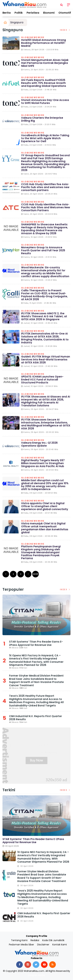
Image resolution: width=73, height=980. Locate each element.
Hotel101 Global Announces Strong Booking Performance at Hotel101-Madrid (44, 43)
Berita (7, 13)
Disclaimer (43, 945)
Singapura (17, 22)
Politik (19, 13)
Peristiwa (33, 13)
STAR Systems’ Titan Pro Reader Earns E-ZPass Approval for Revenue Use (36, 643)
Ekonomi (49, 13)
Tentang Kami (19, 940)
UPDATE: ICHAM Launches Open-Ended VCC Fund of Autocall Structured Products (42, 380)
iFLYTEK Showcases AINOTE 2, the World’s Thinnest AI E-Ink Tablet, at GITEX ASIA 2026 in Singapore (44, 316)
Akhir (36, 574)
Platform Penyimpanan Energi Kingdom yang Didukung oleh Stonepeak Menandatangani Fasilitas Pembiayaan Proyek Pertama (41, 552)
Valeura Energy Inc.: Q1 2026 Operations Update (39, 444)
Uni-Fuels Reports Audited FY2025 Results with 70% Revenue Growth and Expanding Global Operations (44, 83)
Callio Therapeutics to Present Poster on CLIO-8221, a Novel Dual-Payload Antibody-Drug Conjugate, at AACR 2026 (44, 295)
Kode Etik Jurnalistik (53, 940)
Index (65, 30)
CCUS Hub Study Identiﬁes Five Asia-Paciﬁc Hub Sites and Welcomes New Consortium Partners (46, 207)
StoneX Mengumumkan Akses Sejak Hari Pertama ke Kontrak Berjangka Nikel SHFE (45, 63)
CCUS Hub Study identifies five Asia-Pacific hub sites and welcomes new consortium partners (45, 187)
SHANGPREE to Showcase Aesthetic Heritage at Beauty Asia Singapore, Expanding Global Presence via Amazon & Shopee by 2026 (45, 229)
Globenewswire (33, 38)
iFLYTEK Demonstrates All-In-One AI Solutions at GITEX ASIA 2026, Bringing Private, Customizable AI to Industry (45, 338)
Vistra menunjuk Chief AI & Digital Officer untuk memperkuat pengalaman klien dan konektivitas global (45, 528)
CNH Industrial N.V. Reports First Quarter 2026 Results (36, 718)
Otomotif (65, 13)
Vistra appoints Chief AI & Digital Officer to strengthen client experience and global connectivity (45, 506)
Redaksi (35, 940)
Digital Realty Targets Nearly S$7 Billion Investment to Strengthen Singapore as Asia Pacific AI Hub (43, 463)
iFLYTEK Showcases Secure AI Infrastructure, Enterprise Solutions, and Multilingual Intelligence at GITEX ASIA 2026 (46, 424)
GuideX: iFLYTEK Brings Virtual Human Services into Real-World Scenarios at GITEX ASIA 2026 (46, 360)
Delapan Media (36, 975)
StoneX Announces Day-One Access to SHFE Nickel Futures (45, 102)
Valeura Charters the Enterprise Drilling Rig (42, 119)
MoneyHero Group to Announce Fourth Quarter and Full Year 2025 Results (43, 250)
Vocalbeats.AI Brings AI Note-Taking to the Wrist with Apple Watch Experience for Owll (45, 138)
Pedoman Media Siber (21, 945)
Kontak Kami (60, 945)
